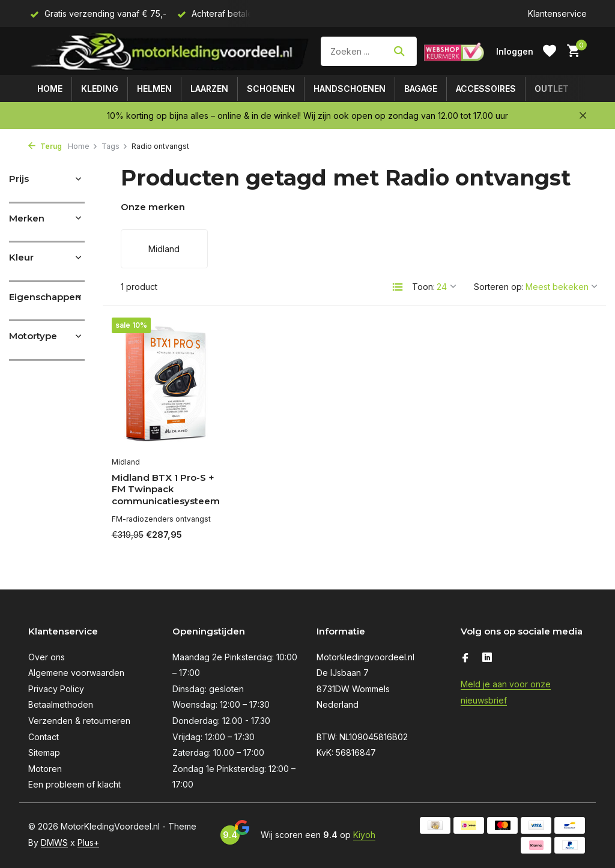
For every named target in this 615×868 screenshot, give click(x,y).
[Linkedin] (487, 659)
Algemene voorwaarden (76, 673)
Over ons (47, 657)
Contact (44, 737)
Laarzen (209, 89)
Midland (126, 462)
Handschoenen (350, 89)
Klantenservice (557, 14)
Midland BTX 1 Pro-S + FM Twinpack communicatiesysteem (166, 489)
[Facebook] (465, 659)
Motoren (45, 769)
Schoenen (271, 89)
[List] (398, 287)
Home (50, 89)
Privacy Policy (56, 689)
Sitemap (44, 752)
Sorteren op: (499, 287)
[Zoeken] (369, 51)
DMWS (54, 842)
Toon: (423, 287)
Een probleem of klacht (74, 784)
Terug (45, 146)
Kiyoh (364, 835)
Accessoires (486, 89)
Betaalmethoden (61, 704)
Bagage (421, 89)
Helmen (154, 89)
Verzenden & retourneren (79, 721)
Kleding (100, 89)
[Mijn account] (515, 51)
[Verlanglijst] (550, 51)
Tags (115, 146)
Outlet (552, 89)
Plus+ (88, 842)
